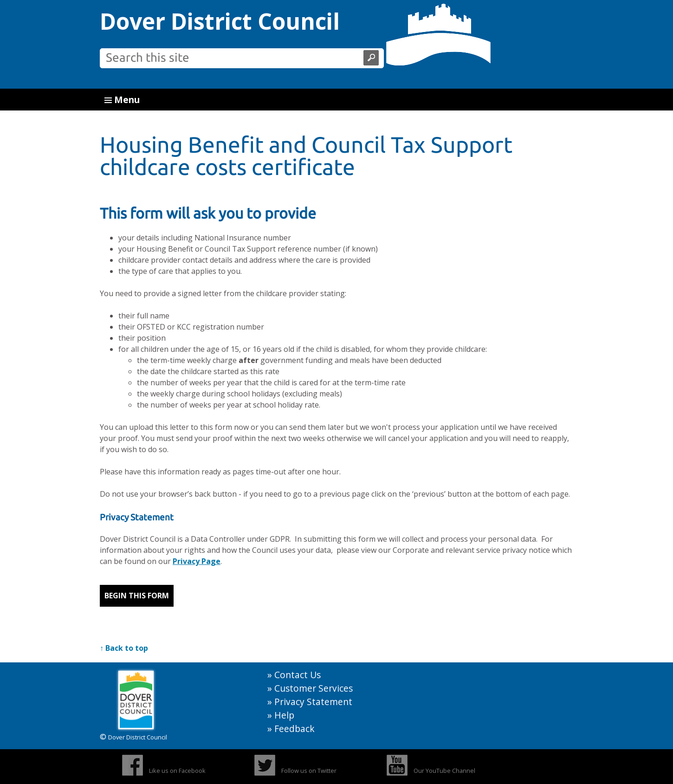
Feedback (294, 729)
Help (284, 715)
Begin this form (137, 596)
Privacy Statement (313, 702)
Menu (122, 100)
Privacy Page (197, 561)
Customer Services (314, 688)
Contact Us (298, 675)
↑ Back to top (124, 648)
